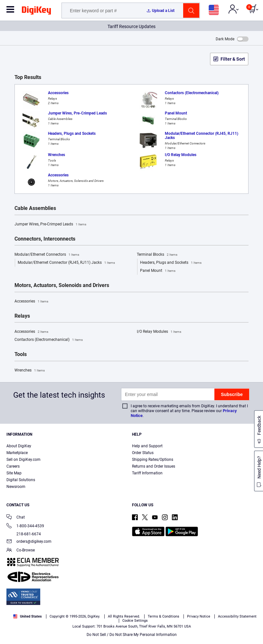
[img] (36, 12)
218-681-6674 (24, 534)
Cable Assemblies (35, 208)
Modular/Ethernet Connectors (47, 255)
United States (28, 616)
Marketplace (17, 453)
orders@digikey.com (29, 542)
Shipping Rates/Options (153, 460)
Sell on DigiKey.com (23, 460)
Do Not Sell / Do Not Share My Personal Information (132, 635)
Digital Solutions (21, 480)
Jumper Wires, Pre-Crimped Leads (50, 224)
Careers (13, 466)
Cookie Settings (135, 621)
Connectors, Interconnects (45, 239)
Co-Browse (21, 551)
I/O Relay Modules (159, 332)
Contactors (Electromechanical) (49, 340)
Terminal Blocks (157, 255)
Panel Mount (158, 271)
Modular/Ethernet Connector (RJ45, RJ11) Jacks (66, 263)
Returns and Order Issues (154, 466)
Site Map (14, 473)
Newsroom (16, 487)
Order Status (143, 453)
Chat (16, 518)
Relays (22, 316)
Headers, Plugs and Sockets (171, 263)
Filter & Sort (233, 59)
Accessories (31, 302)
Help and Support (147, 446)
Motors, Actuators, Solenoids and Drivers (62, 285)
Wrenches (30, 371)
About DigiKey (19, 446)
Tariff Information (147, 473)
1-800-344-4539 (25, 526)
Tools (21, 354)
